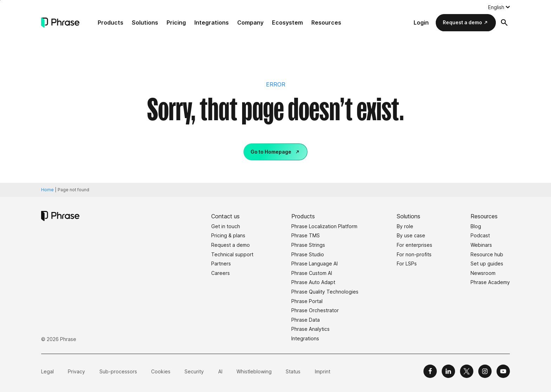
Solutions (145, 23)
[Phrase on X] (467, 371)
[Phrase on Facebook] (430, 371)
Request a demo (462, 22)
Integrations (212, 23)
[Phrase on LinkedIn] (448, 371)
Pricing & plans (228, 235)
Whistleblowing (254, 371)
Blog (476, 226)
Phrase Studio (308, 254)
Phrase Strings (308, 245)
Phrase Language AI (315, 264)
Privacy (76, 371)
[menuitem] (499, 7)
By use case (411, 235)
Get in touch (226, 226)
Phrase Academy (490, 282)
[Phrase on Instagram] (485, 371)
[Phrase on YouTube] (503, 371)
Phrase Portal (307, 301)
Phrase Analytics (310, 329)
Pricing (176, 23)
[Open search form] (504, 23)
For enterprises (414, 245)
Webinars (481, 245)
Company (250, 23)
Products (111, 23)
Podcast (480, 235)
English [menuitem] (496, 7)
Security (194, 371)
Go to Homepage (271, 152)
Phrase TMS (306, 235)
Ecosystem (287, 23)
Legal (47, 371)
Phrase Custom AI (312, 273)
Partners (221, 264)
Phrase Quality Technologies (325, 292)
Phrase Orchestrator (315, 310)
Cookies (161, 371)
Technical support (232, 254)
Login (421, 23)
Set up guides (487, 264)
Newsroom (483, 273)
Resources (326, 23)
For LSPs (407, 264)
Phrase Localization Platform (324, 226)
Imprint (323, 371)
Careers (221, 273)
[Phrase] (60, 23)
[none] (499, 7)
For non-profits (414, 254)
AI (220, 371)
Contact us (225, 216)
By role (405, 226)
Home (47, 190)
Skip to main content (0, 0)
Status (293, 371)
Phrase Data (306, 320)
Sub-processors (118, 371)
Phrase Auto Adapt (313, 282)
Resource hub (487, 254)
